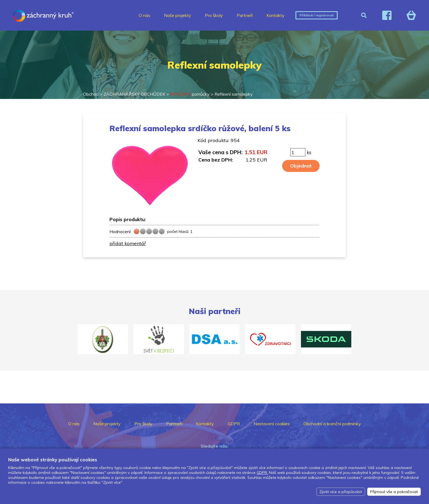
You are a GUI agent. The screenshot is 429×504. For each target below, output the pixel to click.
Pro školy (214, 15)
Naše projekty (178, 15)
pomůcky (190, 94)
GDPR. (262, 473)
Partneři (245, 15)
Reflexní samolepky (234, 94)
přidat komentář (128, 243)
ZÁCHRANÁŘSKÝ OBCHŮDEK (134, 94)
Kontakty (276, 15)
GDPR (234, 424)
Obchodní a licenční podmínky (332, 424)
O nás (144, 15)
